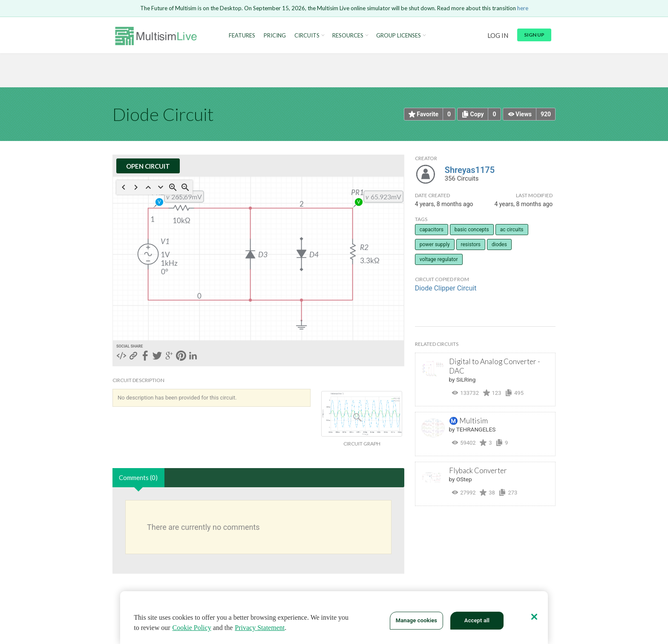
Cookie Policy (192, 628)
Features (242, 36)
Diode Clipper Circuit (446, 288)
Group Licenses (399, 36)
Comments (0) (138, 477)
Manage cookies (416, 620)
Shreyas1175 (470, 170)
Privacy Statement (260, 628)
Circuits (307, 36)
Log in (498, 35)
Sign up (534, 35)
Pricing (275, 36)
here (523, 8)
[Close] (534, 617)
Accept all (477, 620)
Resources (348, 36)
